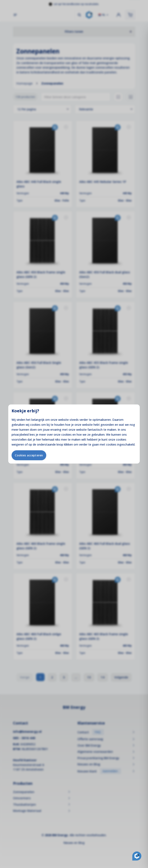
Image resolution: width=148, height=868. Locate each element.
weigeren (18, 444)
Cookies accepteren (29, 455)
